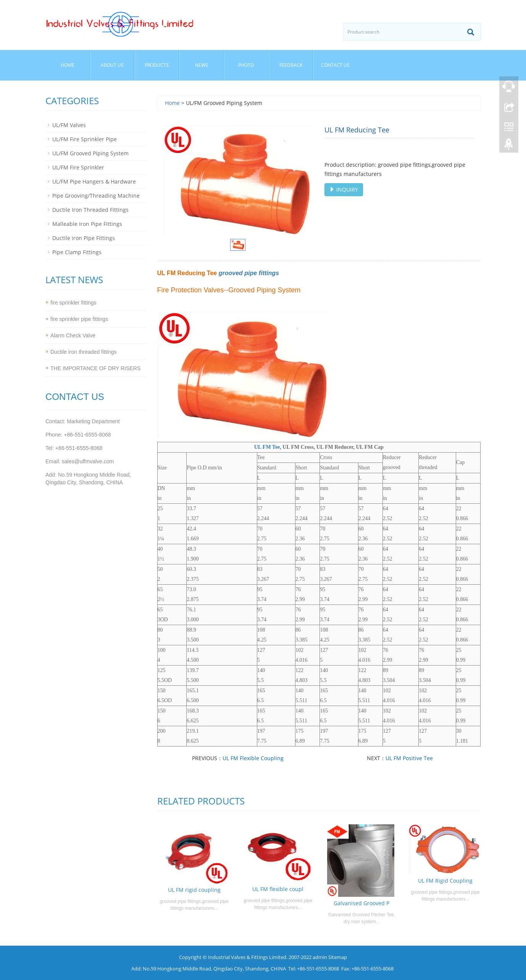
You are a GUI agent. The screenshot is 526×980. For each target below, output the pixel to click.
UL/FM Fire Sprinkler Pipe (85, 139)
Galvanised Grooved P (361, 903)
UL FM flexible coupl (278, 889)
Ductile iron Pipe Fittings (84, 238)
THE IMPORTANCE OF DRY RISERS (95, 368)
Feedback (291, 65)
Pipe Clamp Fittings (77, 252)
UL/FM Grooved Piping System (90, 153)
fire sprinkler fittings (73, 303)
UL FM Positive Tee (409, 758)
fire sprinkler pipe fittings (79, 319)
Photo (246, 65)
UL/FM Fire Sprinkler (78, 167)
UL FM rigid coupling (194, 890)
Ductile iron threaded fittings (84, 352)
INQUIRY (344, 189)
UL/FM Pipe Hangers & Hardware (94, 181)
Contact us (335, 65)
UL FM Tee (267, 447)
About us (112, 65)
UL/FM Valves (69, 125)
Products (157, 65)
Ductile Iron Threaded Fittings (90, 210)
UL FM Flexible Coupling (253, 758)
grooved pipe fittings (249, 273)
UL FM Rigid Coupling (445, 881)
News (202, 65)
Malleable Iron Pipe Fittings (87, 224)
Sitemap (338, 957)
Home (68, 65)
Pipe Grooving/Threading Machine (96, 196)
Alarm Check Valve (73, 335)
